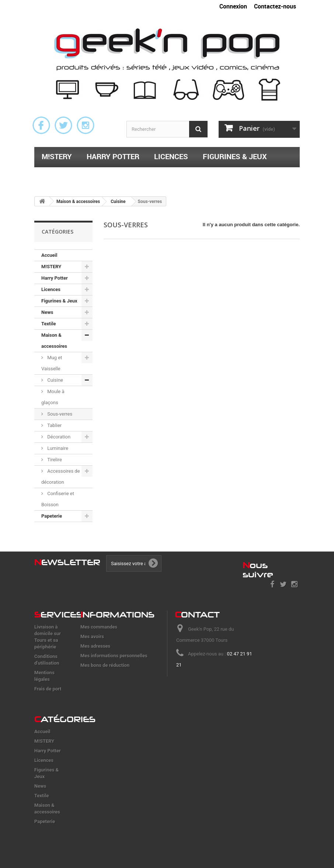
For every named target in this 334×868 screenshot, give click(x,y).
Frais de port (48, 689)
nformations (117, 615)
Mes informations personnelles (114, 656)
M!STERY (57, 156)
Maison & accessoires (127, 176)
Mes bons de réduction (105, 665)
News (47, 312)
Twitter (63, 125)
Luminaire (57, 448)
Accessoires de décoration (61, 477)
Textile (55, 176)
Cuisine (55, 380)
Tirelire (54, 460)
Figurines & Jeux (235, 156)
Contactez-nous (275, 6)
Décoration (58, 437)
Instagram (86, 125)
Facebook (41, 125)
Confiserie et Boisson (58, 499)
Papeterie (203, 176)
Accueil (49, 255)
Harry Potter (113, 156)
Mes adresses (95, 646)
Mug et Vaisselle (52, 363)
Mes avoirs (92, 636)
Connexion (233, 6)
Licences (171, 156)
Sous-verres (59, 414)
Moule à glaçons (53, 397)
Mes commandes (99, 627)
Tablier (54, 425)
